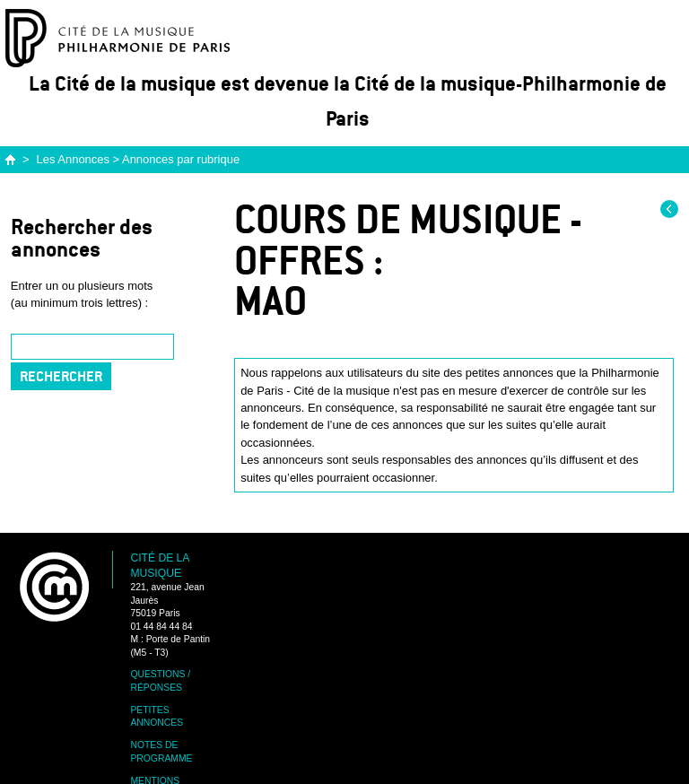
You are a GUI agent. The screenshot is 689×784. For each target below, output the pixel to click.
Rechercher (61, 376)
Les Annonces (73, 159)
